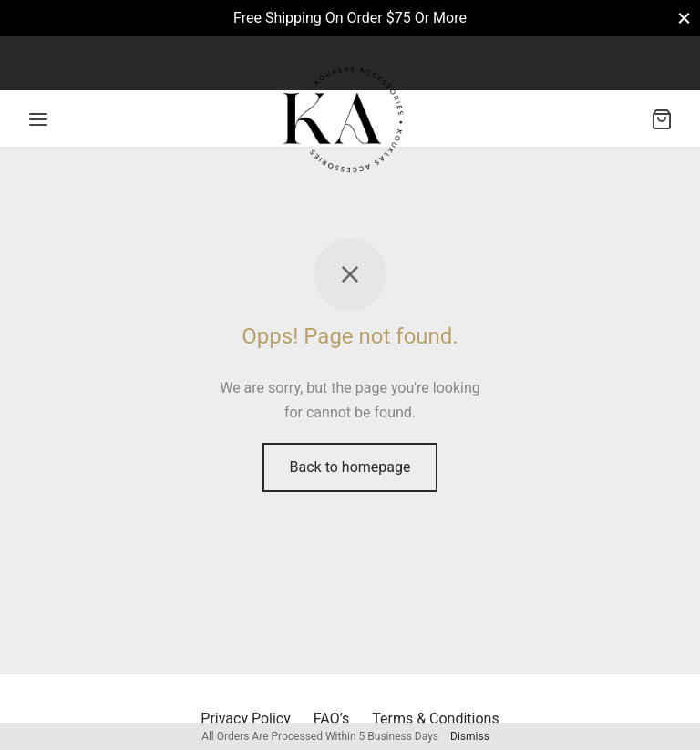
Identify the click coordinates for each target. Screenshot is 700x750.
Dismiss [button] (470, 736)
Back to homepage (350, 467)
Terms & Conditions (436, 719)
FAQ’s (331, 719)
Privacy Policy (246, 719)
